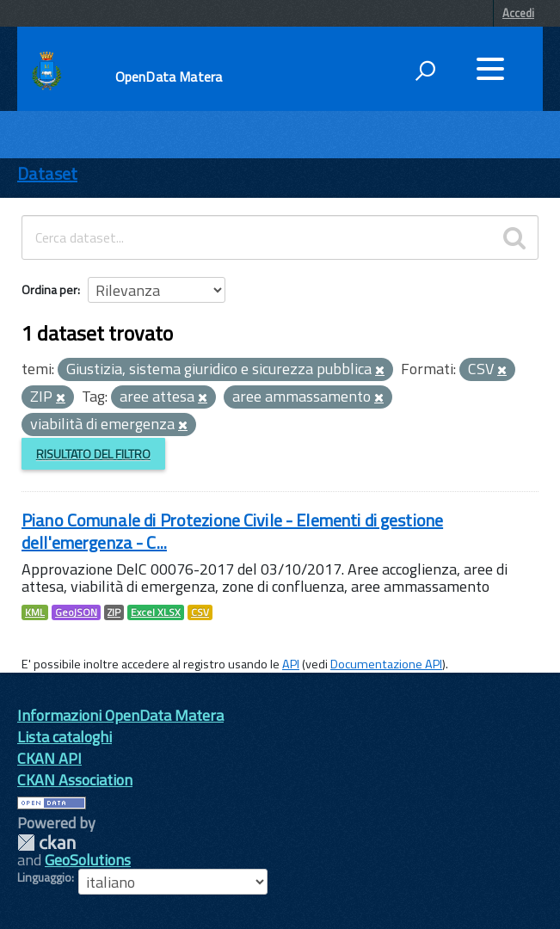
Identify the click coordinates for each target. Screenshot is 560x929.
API (291, 664)
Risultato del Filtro (93, 454)
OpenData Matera (169, 77)
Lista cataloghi (65, 737)
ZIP (114, 612)
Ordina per (49, 289)
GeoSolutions (88, 860)
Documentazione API (386, 664)
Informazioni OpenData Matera (120, 715)
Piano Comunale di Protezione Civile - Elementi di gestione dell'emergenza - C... (232, 531)
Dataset (47, 173)
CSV (200, 612)
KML (35, 612)
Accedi (518, 13)
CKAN (46, 843)
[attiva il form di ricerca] (425, 71)
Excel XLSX (156, 612)
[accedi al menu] (490, 69)
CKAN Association (75, 780)
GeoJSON (76, 612)
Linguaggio (44, 877)
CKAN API (49, 758)
